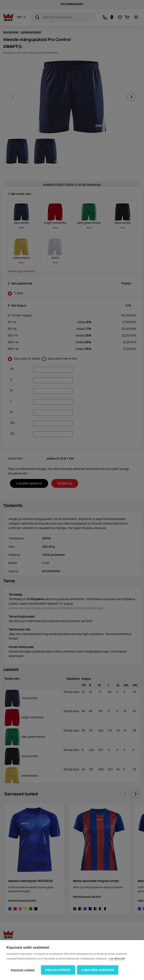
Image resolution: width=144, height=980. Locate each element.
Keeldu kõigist (58, 970)
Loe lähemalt (117, 959)
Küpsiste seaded (23, 970)
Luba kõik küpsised (98, 970)
